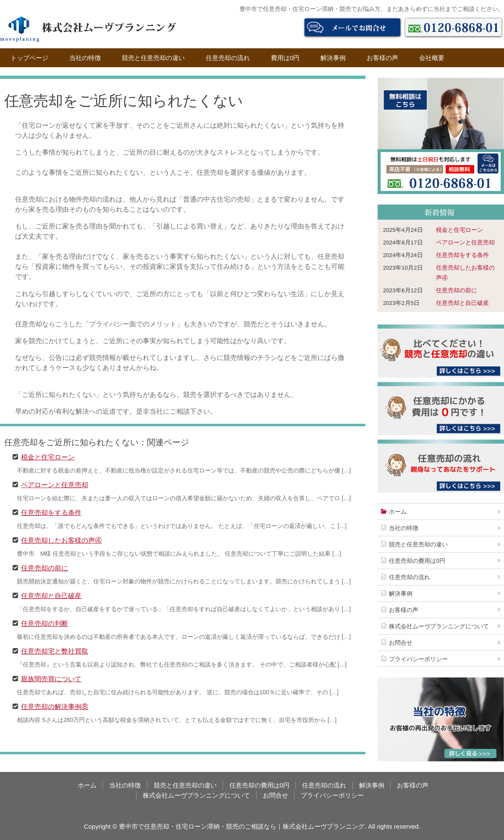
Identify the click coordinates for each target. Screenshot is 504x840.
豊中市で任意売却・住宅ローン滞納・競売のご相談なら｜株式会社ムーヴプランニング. (243, 826)
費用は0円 (285, 58)
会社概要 (432, 58)
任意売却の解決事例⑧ (55, 706)
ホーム (398, 512)
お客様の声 (382, 58)
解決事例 (333, 58)
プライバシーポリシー (418, 659)
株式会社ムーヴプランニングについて (439, 626)
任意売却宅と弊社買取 (55, 651)
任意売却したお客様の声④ (61, 540)
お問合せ (401, 643)
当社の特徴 (85, 58)
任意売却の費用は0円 (417, 561)
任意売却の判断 (45, 623)
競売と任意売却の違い (153, 58)
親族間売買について (51, 678)
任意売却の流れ (228, 58)
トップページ (29, 58)
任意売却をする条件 (51, 512)
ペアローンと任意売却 (55, 484)
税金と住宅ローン (48, 457)
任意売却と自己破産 (51, 595)
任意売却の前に (45, 567)
